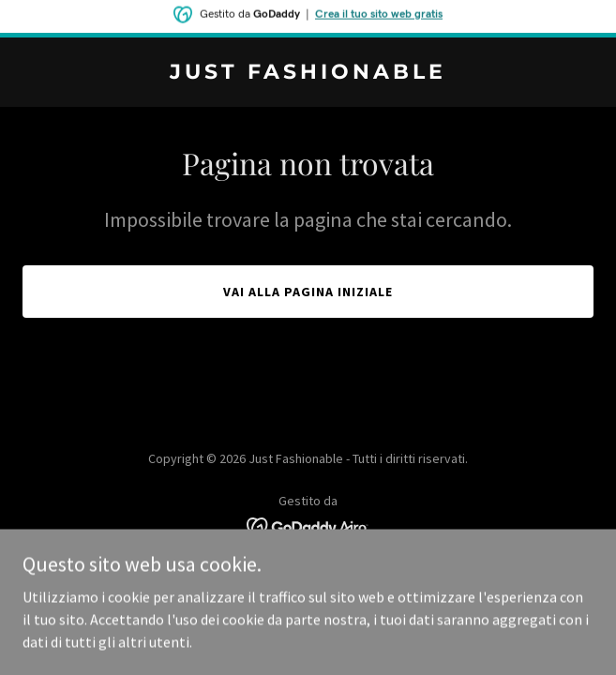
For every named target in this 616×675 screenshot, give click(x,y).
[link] (308, 73)
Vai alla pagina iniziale (308, 292)
